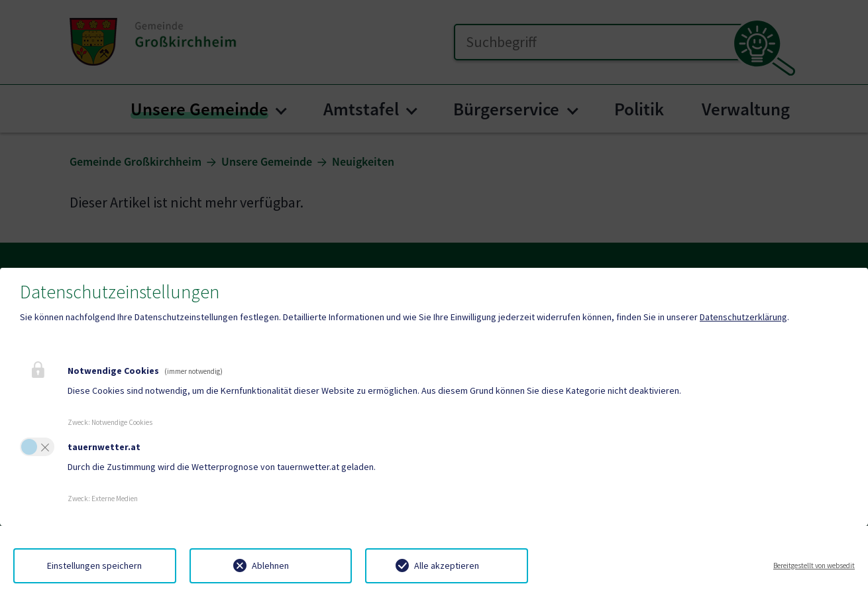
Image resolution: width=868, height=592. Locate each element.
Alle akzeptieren (447, 565)
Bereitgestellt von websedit (814, 565)
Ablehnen (270, 565)
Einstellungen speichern (94, 565)
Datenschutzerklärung (743, 317)
